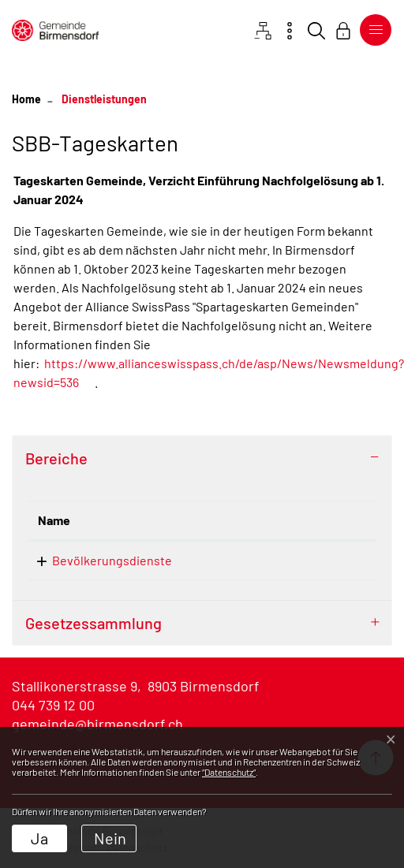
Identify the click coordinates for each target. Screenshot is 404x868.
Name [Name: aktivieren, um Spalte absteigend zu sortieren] (54, 520)
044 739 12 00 (53, 705)
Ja (39, 838)
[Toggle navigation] (372, 30)
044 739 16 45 (292, 560)
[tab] (202, 458)
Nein (110, 838)
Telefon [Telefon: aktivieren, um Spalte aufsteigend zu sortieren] (277, 520)
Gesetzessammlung (94, 623)
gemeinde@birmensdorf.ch (97, 724)
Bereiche (56, 458)
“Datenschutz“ (229, 772)
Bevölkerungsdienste (112, 560)
